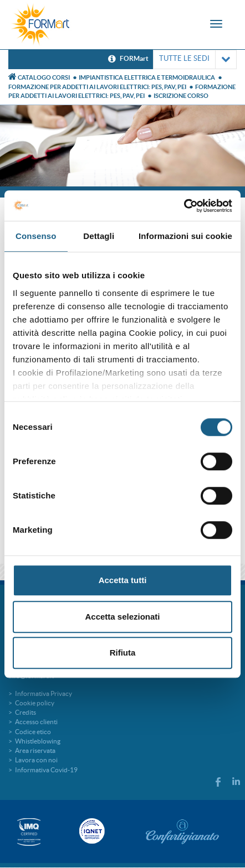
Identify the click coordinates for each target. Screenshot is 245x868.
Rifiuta (123, 653)
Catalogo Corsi (44, 77)
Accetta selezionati (122, 617)
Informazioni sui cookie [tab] (185, 236)
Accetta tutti (123, 580)
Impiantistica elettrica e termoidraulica (147, 77)
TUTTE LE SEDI (195, 59)
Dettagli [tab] (99, 236)
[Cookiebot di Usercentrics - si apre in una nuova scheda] (184, 206)
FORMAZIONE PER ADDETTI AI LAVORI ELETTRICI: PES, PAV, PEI (97, 87)
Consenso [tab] (36, 236)
